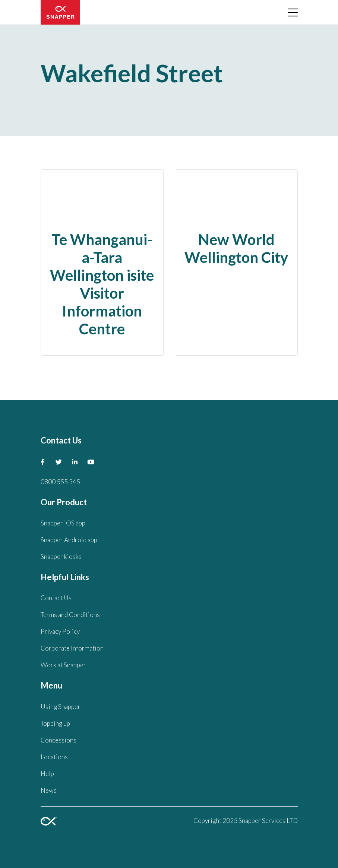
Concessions (59, 740)
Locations (54, 757)
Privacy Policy (60, 631)
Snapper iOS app (63, 523)
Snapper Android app (69, 540)
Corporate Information (72, 648)
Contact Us (56, 598)
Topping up (55, 723)
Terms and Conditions (70, 615)
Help (47, 774)
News (49, 790)
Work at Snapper (63, 665)
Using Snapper (61, 707)
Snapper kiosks (61, 557)
